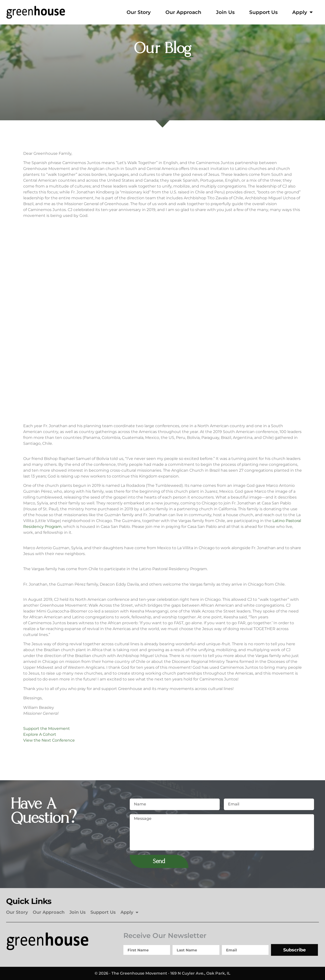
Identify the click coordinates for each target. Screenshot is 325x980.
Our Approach (183, 12)
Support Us (263, 12)
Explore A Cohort (40, 734)
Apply (303, 12)
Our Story (139, 12)
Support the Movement (47, 729)
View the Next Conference (49, 740)
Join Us (225, 12)
